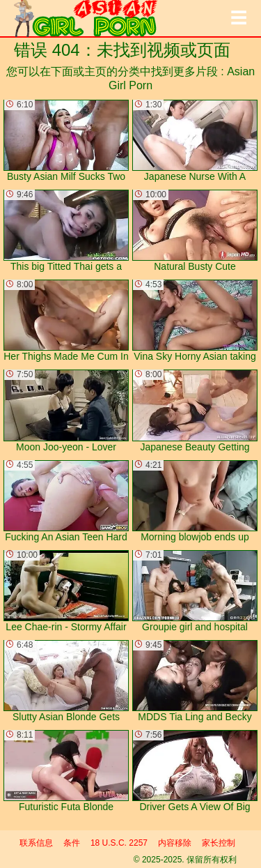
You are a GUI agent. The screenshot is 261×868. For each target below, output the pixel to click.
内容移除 (175, 843)
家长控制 (219, 843)
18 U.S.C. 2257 (119, 843)
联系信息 (36, 843)
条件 (72, 843)
